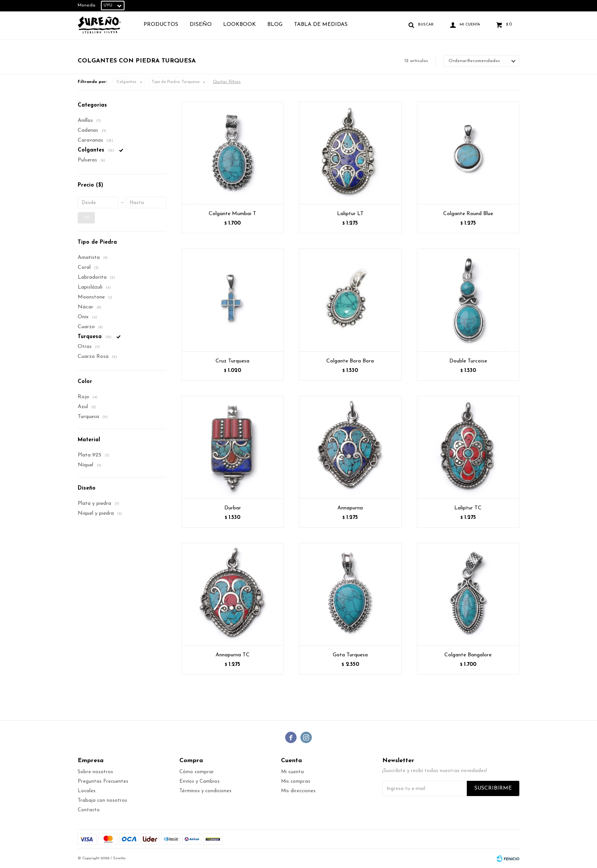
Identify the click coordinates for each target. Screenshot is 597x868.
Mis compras (296, 781)
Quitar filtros (227, 82)
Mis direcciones (298, 791)
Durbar (233, 508)
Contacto (89, 810)
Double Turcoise (468, 361)
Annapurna (350, 508)
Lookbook (239, 25)
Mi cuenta (292, 772)
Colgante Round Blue (468, 214)
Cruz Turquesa (232, 361)
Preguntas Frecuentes (103, 781)
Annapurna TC (233, 655)
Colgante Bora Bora (350, 361)
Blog (275, 25)
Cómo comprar (197, 772)
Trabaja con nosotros (102, 800)
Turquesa (176, 82)
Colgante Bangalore (468, 655)
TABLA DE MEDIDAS (321, 25)
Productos (161, 25)
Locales (87, 791)
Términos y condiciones (205, 791)
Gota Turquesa (350, 655)
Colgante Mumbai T (232, 214)
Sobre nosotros (95, 772)
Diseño (201, 25)
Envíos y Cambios (200, 781)
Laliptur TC (468, 508)
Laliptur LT (350, 214)
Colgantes (126, 82)
